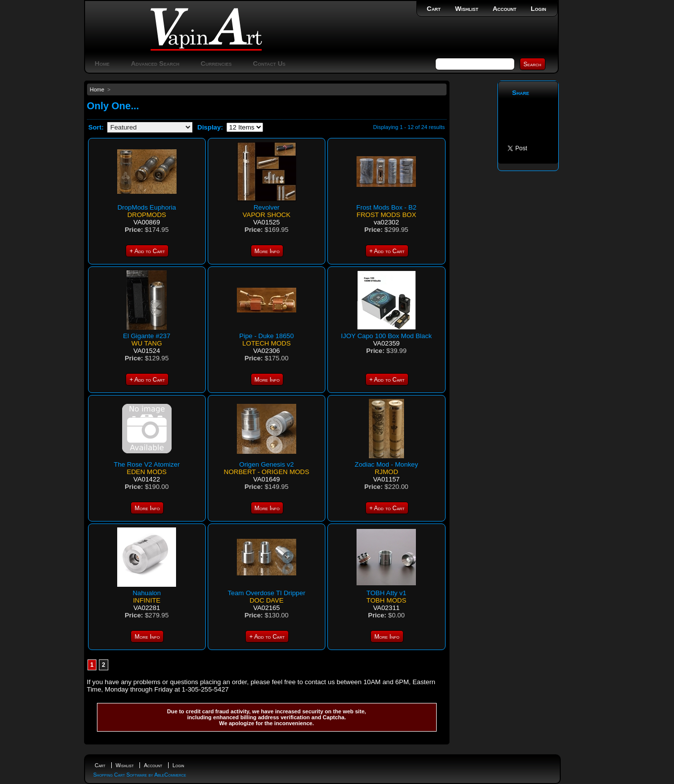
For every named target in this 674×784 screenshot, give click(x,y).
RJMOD (386, 472)
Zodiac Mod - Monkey (386, 464)
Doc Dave (267, 600)
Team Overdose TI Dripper (267, 593)
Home (102, 64)
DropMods (147, 215)
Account (504, 9)
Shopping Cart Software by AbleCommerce (140, 775)
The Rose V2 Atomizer (147, 464)
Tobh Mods (386, 600)
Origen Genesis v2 (267, 464)
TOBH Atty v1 (386, 593)
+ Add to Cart (147, 251)
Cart (434, 9)
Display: (210, 127)
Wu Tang (147, 343)
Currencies (216, 64)
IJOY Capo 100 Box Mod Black (386, 336)
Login (538, 9)
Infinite (147, 600)
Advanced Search (155, 64)
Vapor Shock (267, 215)
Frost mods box (386, 215)
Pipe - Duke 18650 (267, 336)
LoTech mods (267, 343)
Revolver (267, 207)
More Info (267, 251)
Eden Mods (147, 472)
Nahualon (147, 593)
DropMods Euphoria (147, 207)
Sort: (96, 127)
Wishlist (467, 9)
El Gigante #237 (147, 336)
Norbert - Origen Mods (267, 472)
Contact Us (270, 64)
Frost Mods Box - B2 (386, 207)
